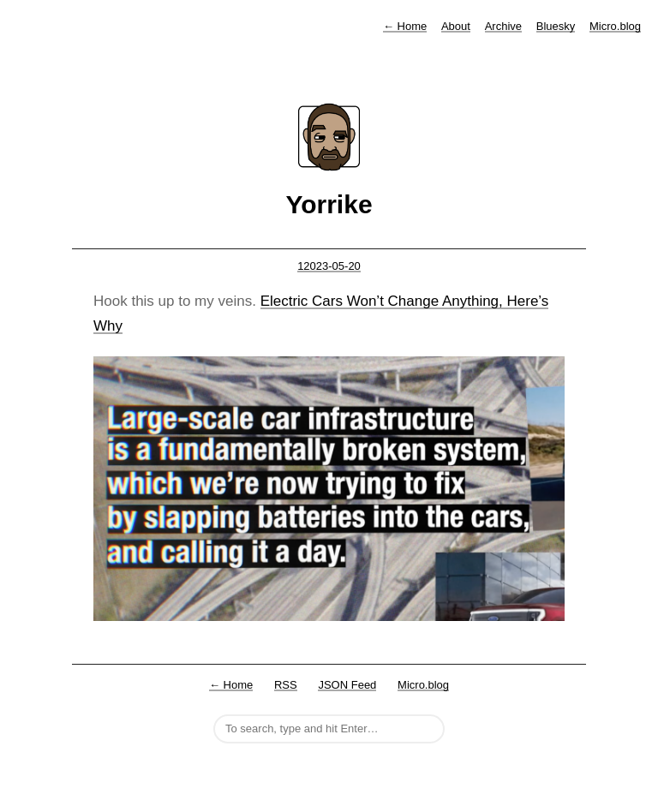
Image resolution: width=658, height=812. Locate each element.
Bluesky (556, 26)
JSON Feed (347, 685)
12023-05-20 (329, 266)
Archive (503, 26)
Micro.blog (615, 26)
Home (405, 26)
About (456, 26)
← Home (231, 685)
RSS (286, 685)
